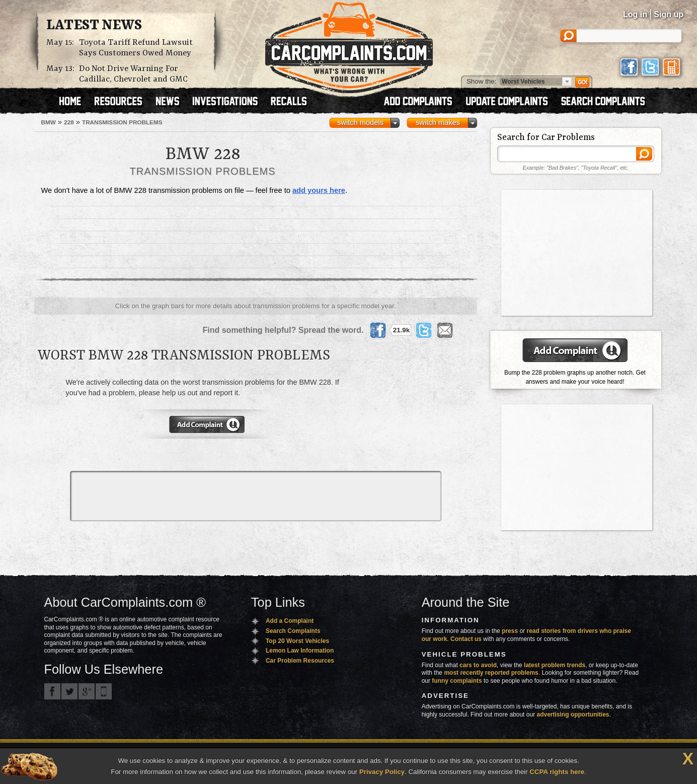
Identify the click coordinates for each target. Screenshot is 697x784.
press (510, 631)
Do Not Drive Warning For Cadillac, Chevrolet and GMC (133, 74)
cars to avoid (478, 665)
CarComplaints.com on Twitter (69, 691)
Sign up (669, 14)
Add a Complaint (290, 621)
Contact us (466, 639)
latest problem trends (555, 665)
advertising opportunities (573, 715)
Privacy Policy (382, 772)
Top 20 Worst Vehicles (297, 641)
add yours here (319, 190)
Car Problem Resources (300, 661)
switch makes (438, 122)
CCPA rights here (557, 772)
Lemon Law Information (300, 651)
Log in (635, 14)
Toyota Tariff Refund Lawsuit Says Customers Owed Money (136, 48)
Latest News (94, 26)
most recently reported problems (491, 673)
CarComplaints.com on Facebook (52, 691)
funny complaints (457, 681)
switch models (360, 122)
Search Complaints (293, 631)
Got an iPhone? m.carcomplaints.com (104, 691)
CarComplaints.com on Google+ (87, 691)
